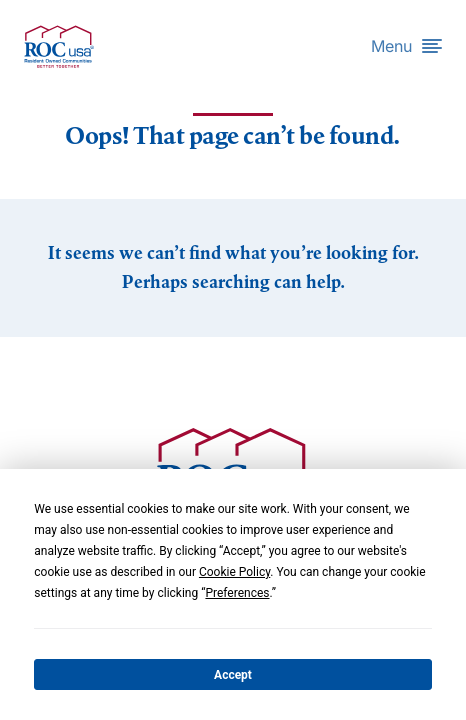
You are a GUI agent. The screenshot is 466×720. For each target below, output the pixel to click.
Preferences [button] (237, 593)
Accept (233, 675)
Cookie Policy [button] (234, 572)
